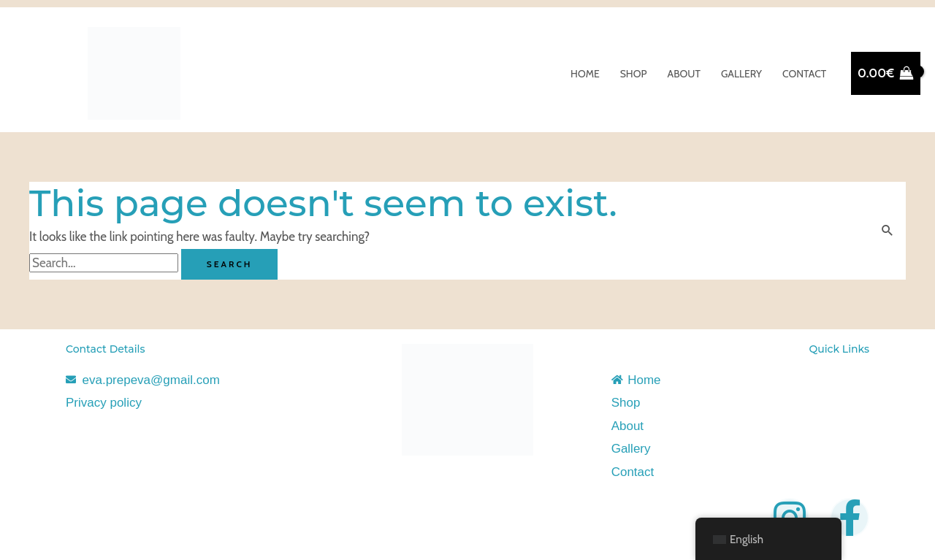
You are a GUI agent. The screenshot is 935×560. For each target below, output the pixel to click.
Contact (804, 74)
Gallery (741, 74)
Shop (634, 74)
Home (585, 74)
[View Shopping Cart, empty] (886, 73)
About (684, 74)
